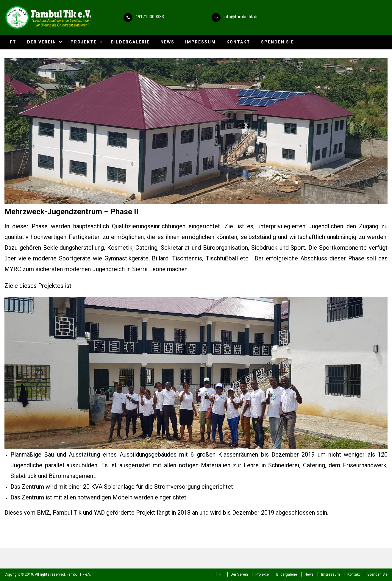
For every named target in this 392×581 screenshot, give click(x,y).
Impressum (200, 42)
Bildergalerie (130, 42)
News (167, 42)
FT (13, 42)
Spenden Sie (278, 42)
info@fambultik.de (241, 17)
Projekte (84, 42)
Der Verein (42, 42)
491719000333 (150, 17)
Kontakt (238, 42)
